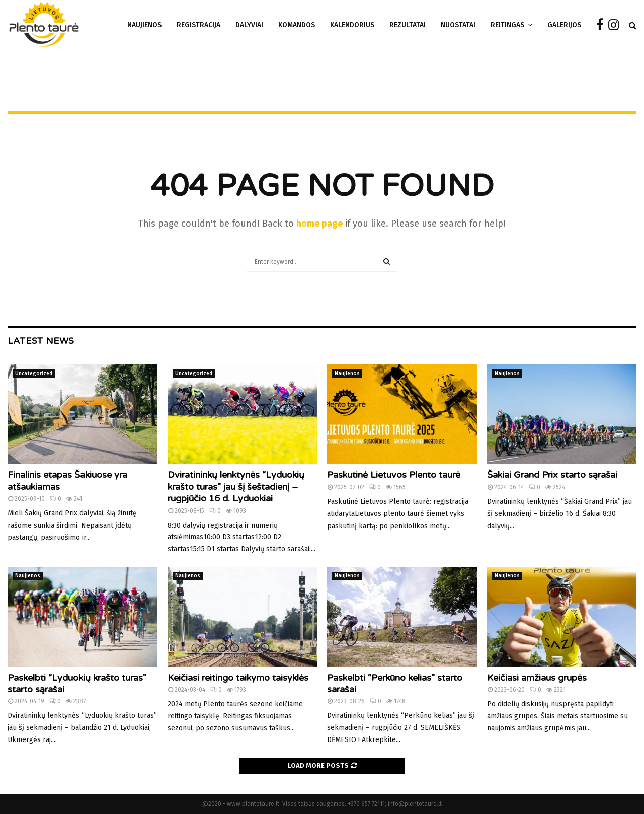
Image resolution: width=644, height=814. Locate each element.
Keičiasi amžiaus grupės (537, 678)
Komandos (297, 25)
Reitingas (507, 25)
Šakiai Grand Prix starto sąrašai (552, 475)
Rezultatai (408, 25)
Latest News (41, 341)
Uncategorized (34, 374)
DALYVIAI (249, 25)
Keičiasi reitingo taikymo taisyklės (238, 678)
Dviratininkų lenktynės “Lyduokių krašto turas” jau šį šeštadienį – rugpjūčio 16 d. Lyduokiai (236, 487)
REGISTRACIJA (198, 25)
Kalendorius (352, 25)
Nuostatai (458, 25)
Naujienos (144, 25)
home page (319, 224)
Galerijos (564, 25)
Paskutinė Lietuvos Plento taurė (394, 475)
